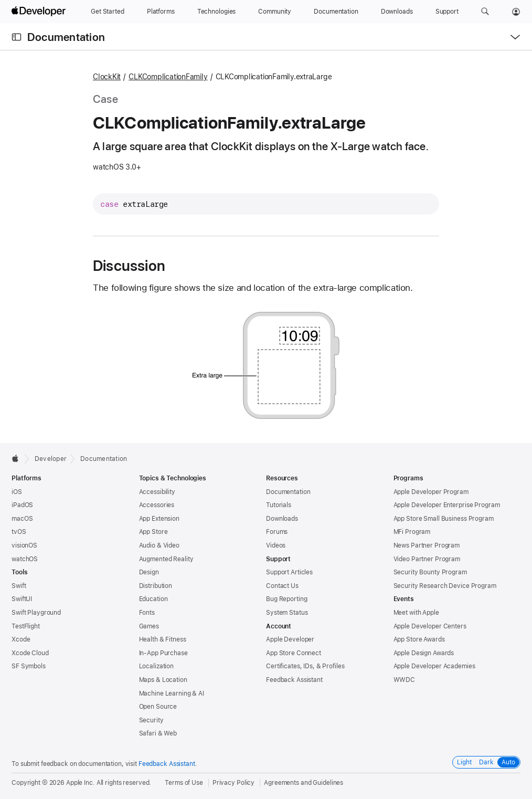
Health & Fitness (163, 639)
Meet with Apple (416, 613)
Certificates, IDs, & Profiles (305, 666)
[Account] (516, 12)
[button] (485, 12)
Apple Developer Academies (434, 666)
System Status (287, 613)
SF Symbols (29, 666)
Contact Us (282, 586)
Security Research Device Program (445, 586)
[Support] (447, 12)
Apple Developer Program (431, 492)
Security (151, 720)
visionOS (24, 545)
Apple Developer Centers (430, 626)
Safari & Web (158, 733)
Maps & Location (163, 680)
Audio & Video (159, 545)
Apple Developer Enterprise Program (447, 505)
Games (149, 626)
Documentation (66, 37)
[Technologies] (217, 12)
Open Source (158, 707)
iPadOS (22, 505)
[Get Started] (108, 12)
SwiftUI (22, 599)
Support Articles (289, 572)
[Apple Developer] (40, 12)
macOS (22, 519)
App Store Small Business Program (444, 519)
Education (153, 599)
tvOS (19, 532)
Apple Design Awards (424, 653)
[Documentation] (336, 12)
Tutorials (279, 505)
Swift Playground (36, 613)
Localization (157, 666)
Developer (51, 459)
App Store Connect (294, 653)
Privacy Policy (233, 783)
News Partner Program (427, 545)
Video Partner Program (427, 559)
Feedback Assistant (294, 680)
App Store (153, 532)
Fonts (147, 613)
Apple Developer (290, 639)
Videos (276, 545)
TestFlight (26, 626)
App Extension (159, 519)
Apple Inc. (81, 783)
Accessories (157, 505)
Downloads (282, 519)
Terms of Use (184, 783)
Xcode (21, 639)
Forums (277, 532)
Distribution (156, 586)
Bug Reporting (286, 599)
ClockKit (107, 77)
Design (149, 572)
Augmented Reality (166, 559)
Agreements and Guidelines (304, 783)
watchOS (25, 559)
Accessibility (157, 492)
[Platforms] (161, 12)
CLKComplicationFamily (168, 77)
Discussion (129, 266)
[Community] (275, 12)
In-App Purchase (163, 653)
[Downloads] (397, 12)
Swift (19, 586)
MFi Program (412, 532)
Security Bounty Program (430, 572)
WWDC (405, 680)
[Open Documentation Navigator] (17, 37)
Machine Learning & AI (172, 693)
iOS (17, 492)
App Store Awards (419, 639)
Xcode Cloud (30, 653)
